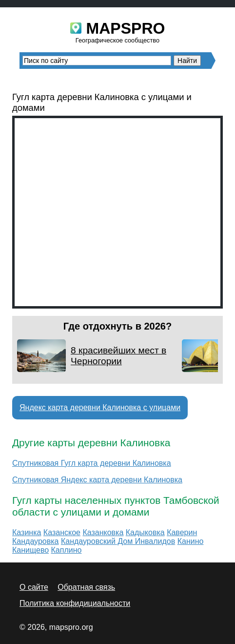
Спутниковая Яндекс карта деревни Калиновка (97, 480)
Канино (191, 541)
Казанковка (103, 532)
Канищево (30, 550)
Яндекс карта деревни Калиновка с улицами (100, 407)
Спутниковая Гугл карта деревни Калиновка (92, 463)
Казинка (27, 532)
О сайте (34, 587)
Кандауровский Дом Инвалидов (118, 541)
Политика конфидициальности (75, 603)
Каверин (182, 532)
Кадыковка (145, 532)
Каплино (67, 550)
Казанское (62, 532)
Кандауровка (35, 541)
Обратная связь (86, 587)
